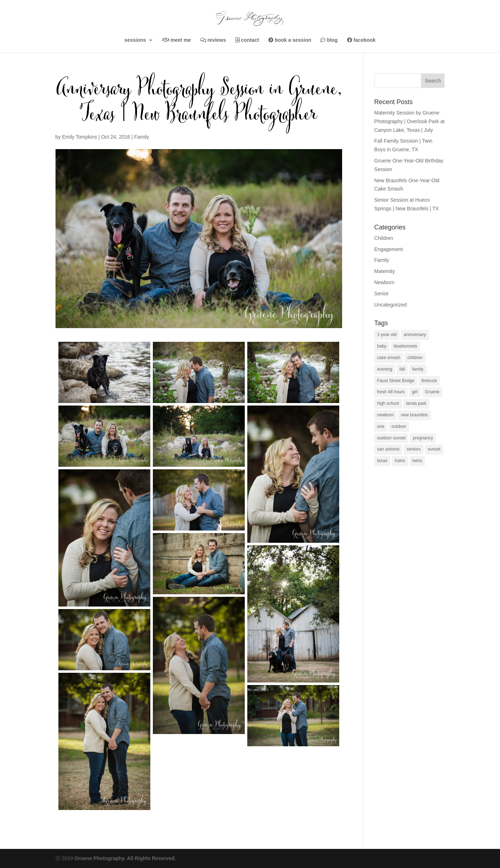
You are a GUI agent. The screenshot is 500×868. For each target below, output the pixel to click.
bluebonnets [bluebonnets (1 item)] (405, 346)
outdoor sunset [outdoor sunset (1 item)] (391, 438)
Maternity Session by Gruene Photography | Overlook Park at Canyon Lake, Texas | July (409, 121)
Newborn (384, 282)
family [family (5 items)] (418, 369)
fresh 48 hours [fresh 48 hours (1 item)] (391, 392)
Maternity (385, 271)
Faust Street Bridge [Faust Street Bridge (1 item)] (396, 381)
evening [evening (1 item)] (385, 369)
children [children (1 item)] (415, 358)
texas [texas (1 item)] (382, 461)
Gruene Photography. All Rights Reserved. (125, 858)
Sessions (135, 40)
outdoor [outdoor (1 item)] (399, 426)
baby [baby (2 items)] (382, 346)
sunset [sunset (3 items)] (434, 449)
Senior (381, 294)
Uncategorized (390, 305)
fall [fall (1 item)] (402, 369)
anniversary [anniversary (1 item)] (415, 335)
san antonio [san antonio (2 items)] (388, 449)
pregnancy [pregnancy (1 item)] (423, 438)
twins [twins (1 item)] (417, 461)
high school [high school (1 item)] (388, 403)
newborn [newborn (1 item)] (385, 415)
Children (384, 238)
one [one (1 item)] (381, 426)
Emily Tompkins (79, 137)
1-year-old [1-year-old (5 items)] (387, 335)
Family (141, 137)
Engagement (388, 249)
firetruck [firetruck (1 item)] (429, 381)
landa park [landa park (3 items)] (416, 403)
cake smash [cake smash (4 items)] (389, 358)
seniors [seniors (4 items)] (414, 449)
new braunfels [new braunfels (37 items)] (414, 415)
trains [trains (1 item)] (400, 461)
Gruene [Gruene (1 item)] (432, 392)
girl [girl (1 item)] (415, 392)
